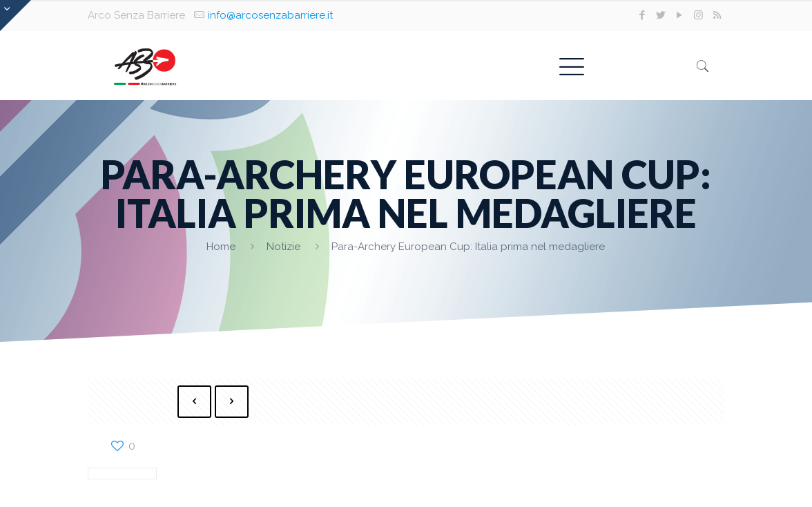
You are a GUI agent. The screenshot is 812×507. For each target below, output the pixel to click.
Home (221, 247)
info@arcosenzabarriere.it (270, 15)
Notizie (283, 247)
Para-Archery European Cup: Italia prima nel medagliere (468, 247)
